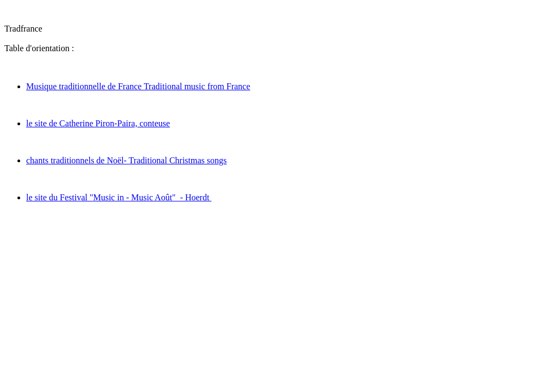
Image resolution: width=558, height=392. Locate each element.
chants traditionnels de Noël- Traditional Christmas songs (126, 160)
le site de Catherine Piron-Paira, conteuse (98, 123)
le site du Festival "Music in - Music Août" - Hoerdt (119, 197)
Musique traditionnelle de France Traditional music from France (138, 86)
